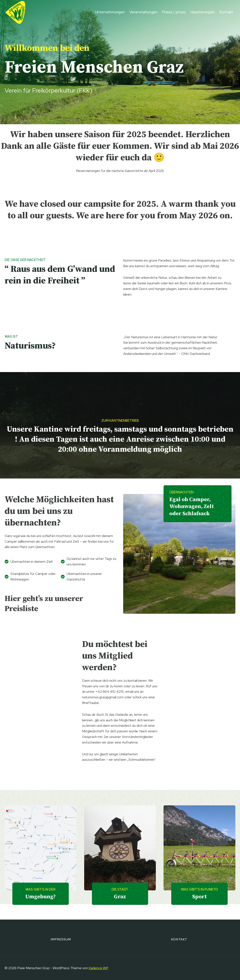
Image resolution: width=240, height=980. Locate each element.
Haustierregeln (203, 12)
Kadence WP (98, 968)
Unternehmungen (110, 12)
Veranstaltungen (144, 12)
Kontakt (226, 12)
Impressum (61, 939)
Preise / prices (174, 12)
